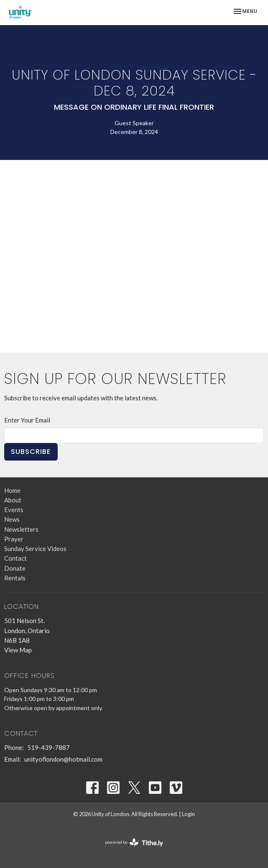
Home (12, 490)
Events (14, 510)
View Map (18, 650)
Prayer (14, 539)
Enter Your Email (27, 420)
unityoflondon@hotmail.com (63, 759)
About (13, 500)
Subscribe (31, 452)
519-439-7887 (48, 747)
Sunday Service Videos (35, 549)
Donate (15, 568)
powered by (134, 843)
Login (188, 814)
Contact (15, 558)
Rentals (15, 578)
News (12, 519)
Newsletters (21, 529)
